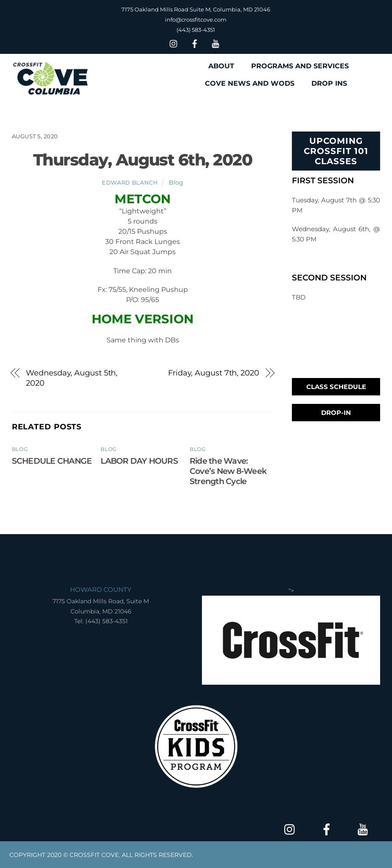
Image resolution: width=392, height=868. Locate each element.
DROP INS (329, 83)
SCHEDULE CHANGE (52, 461)
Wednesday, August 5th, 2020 (72, 378)
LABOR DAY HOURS (139, 461)
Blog (176, 182)
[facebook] (195, 43)
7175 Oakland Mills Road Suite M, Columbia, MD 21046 (196, 9)
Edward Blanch (130, 182)
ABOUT (221, 66)
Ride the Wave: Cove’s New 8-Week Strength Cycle (228, 471)
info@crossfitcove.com (196, 20)
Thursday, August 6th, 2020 (143, 160)
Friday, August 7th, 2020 (214, 373)
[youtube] (216, 43)
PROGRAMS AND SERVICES (300, 66)
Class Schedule (336, 387)
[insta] (174, 43)
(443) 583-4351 (196, 30)
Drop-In (336, 413)
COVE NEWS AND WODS (250, 83)
